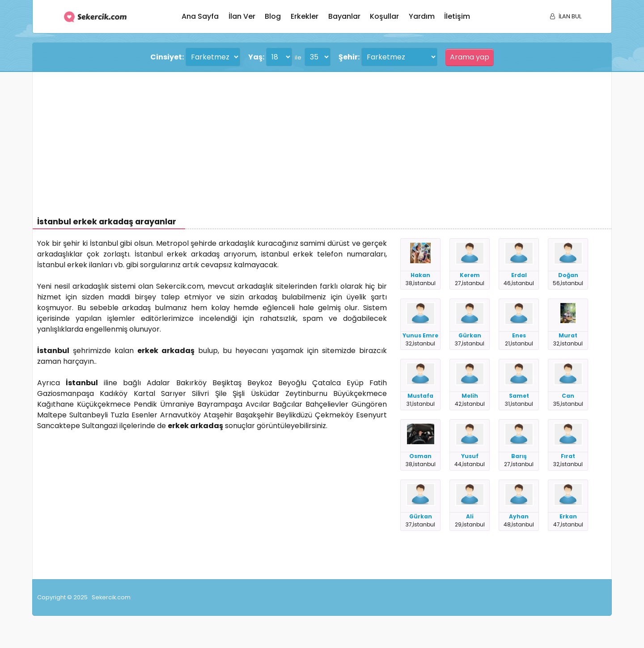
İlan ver (242, 16)
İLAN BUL (566, 16)
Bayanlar (344, 16)
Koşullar (384, 16)
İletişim (457, 16)
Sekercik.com (111, 597)
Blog (273, 16)
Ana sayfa (200, 16)
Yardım (422, 16)
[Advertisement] (305, 139)
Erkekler (305, 16)
